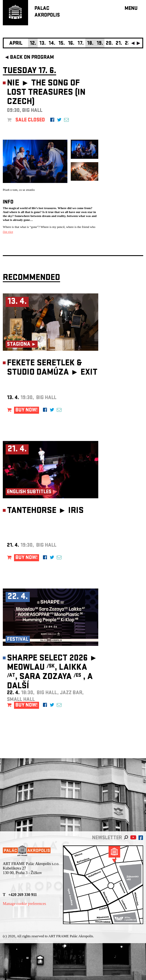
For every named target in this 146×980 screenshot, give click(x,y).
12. (33, 44)
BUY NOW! (27, 410)
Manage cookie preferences (24, 904)
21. (119, 44)
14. (52, 44)
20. (109, 44)
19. (100, 44)
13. (43, 44)
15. (62, 44)
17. (81, 44)
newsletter (107, 838)
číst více (8, 232)
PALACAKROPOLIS (47, 12)
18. (90, 44)
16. (71, 44)
